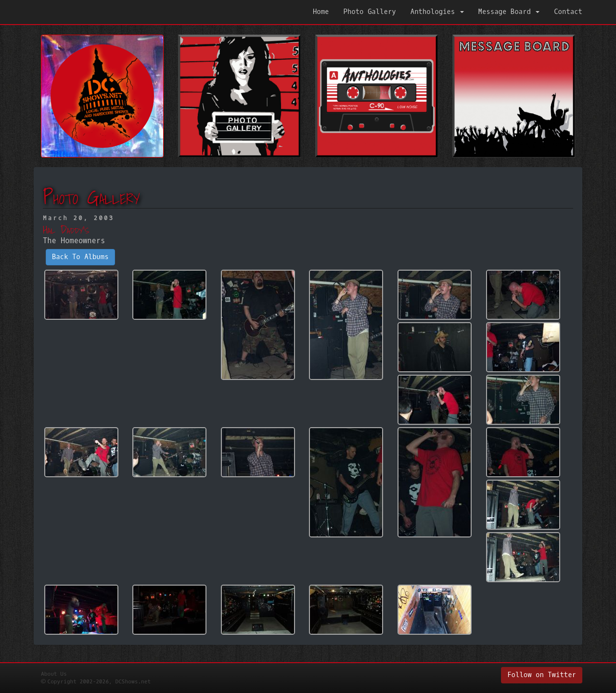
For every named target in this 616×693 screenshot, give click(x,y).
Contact (568, 12)
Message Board (509, 12)
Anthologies (437, 12)
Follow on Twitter (542, 675)
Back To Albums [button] (80, 257)
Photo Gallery (370, 12)
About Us (54, 674)
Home (321, 12)
